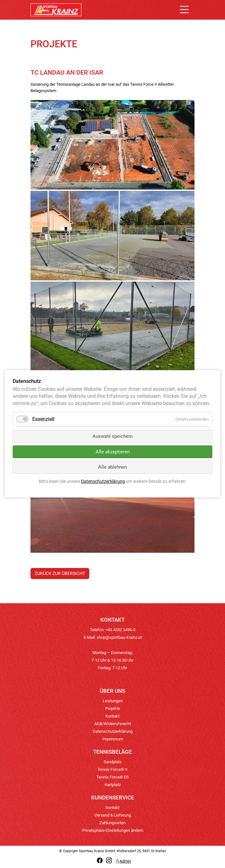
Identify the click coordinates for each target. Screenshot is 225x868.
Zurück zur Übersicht (60, 573)
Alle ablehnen (112, 467)
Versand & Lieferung (113, 815)
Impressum (113, 739)
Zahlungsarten (112, 823)
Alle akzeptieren (113, 452)
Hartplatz (113, 785)
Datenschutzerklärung (113, 731)
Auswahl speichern (112, 437)
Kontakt (112, 716)
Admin (123, 861)
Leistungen (113, 701)
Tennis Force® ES (113, 777)
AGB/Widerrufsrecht (113, 724)
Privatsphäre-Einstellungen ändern (113, 830)
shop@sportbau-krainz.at (119, 637)
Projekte (113, 708)
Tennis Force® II (112, 769)
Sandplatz (112, 762)
